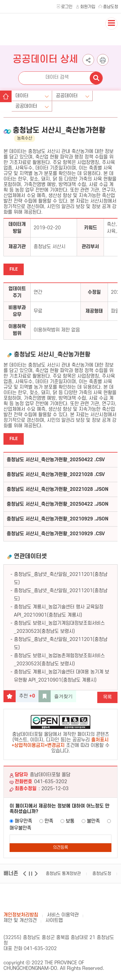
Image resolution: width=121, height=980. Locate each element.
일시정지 (31, 877)
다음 (37, 877)
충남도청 (111, 7)
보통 (70, 821)
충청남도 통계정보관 (63, 874)
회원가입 (88, 7)
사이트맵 (54, 920)
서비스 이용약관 (63, 915)
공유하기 (88, 65)
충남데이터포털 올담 (32, 898)
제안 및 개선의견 (20, 920)
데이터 (22, 96)
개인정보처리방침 (21, 915)
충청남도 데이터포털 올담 (32, 35)
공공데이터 (67, 96)
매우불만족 (20, 828)
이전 (25, 877)
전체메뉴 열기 (112, 29)
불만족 (93, 821)
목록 (107, 697)
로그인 (67, 7)
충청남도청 (102, 874)
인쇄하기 (103, 65)
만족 (49, 821)
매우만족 (23, 821)
